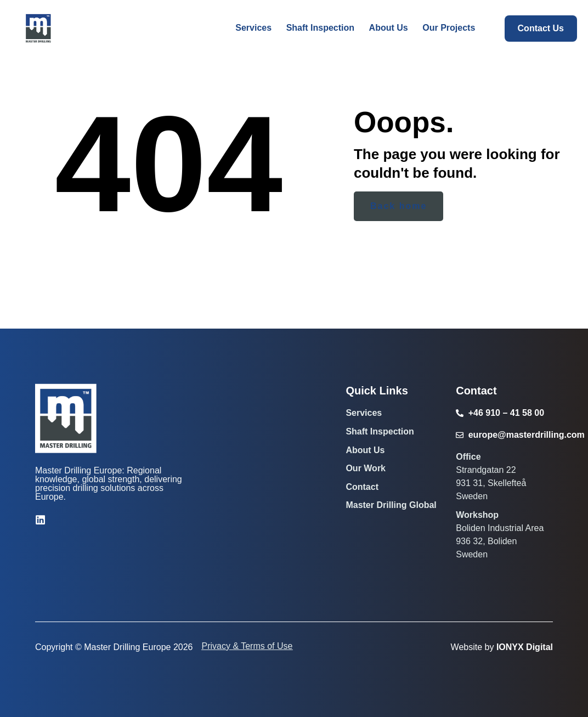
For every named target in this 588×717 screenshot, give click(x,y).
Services (364, 413)
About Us (365, 450)
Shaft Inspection (380, 431)
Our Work (366, 468)
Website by (502, 647)
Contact (362, 487)
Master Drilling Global (391, 505)
